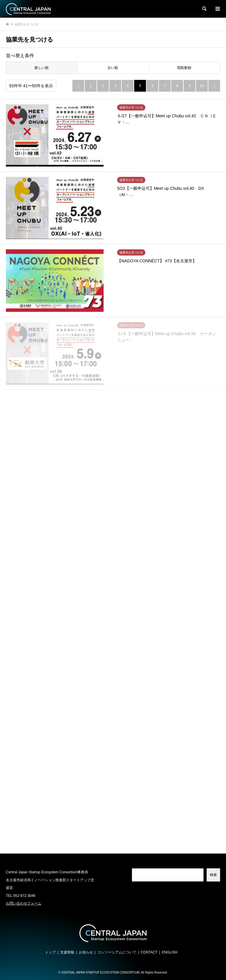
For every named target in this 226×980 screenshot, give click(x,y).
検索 (213, 875)
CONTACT (149, 952)
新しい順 (41, 68)
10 (202, 86)
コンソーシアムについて (117, 952)
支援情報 (67, 952)
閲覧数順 (184, 68)
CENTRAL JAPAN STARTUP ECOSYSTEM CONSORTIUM (100, 972)
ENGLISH (170, 952)
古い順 (113, 68)
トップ (50, 952)
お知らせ (86, 952)
